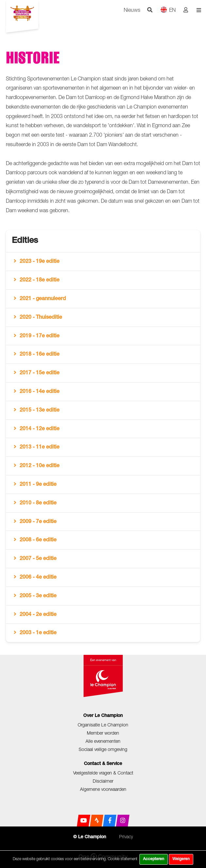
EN (168, 10)
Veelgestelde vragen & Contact (103, 773)
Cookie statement (123, 859)
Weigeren (181, 859)
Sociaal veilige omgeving (103, 749)
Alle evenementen (103, 741)
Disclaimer (103, 781)
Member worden (103, 733)
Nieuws (132, 10)
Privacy (126, 836)
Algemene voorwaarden (103, 789)
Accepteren (154, 859)
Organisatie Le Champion (103, 725)
